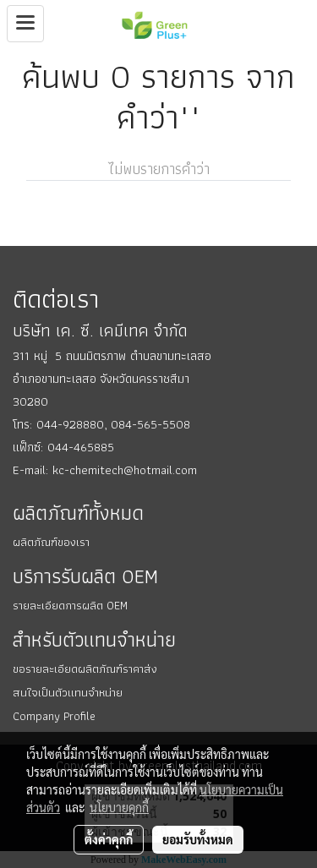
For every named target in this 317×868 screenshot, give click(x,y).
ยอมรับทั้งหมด (198, 839)
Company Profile (54, 716)
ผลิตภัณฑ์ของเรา (51, 542)
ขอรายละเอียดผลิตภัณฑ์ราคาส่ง (85, 669)
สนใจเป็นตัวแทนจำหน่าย (68, 692)
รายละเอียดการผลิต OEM (70, 605)
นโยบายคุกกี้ (119, 807)
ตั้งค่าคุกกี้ (109, 839)
